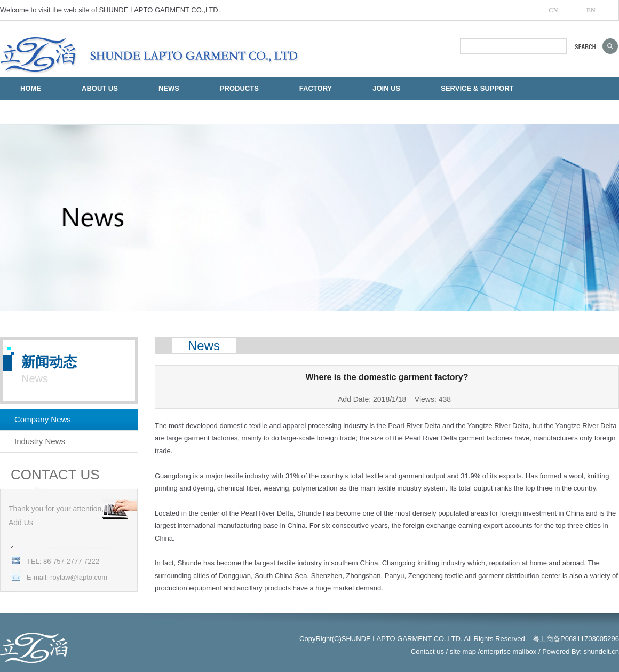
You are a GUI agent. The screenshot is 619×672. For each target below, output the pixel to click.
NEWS (169, 88)
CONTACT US (43, 112)
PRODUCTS (239, 88)
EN (591, 10)
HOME (31, 88)
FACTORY (316, 88)
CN (553, 10)
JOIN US (386, 88)
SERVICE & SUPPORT (477, 88)
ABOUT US (100, 88)
